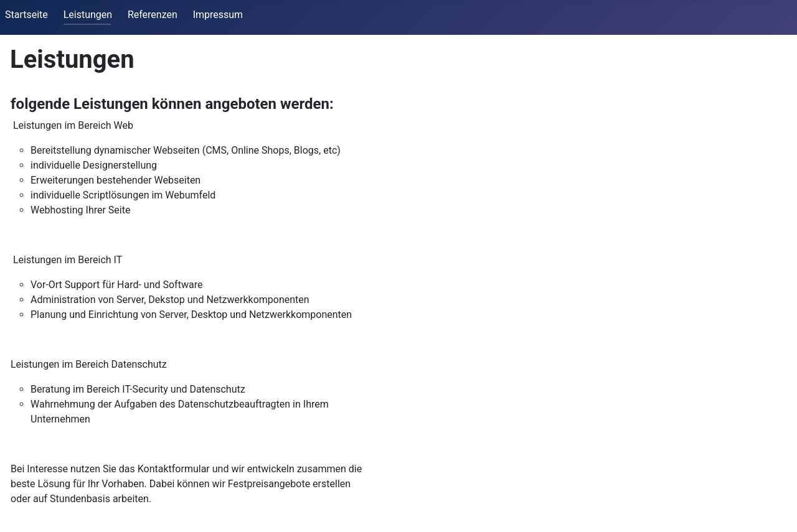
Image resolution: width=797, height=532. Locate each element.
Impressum (218, 15)
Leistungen (88, 15)
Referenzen (153, 15)
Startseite (26, 15)
